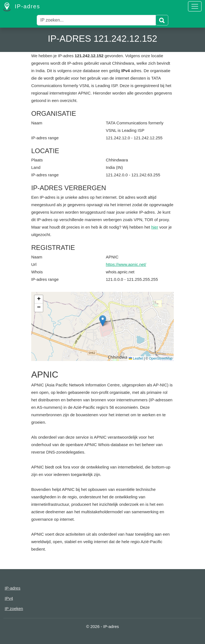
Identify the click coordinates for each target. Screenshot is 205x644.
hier (155, 227)
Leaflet (136, 358)
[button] (103, 321)
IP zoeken (14, 608)
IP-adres (22, 7)
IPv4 (9, 598)
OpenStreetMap (161, 358)
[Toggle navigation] (195, 6)
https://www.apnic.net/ (126, 264)
